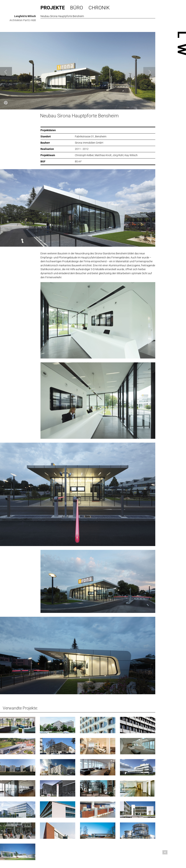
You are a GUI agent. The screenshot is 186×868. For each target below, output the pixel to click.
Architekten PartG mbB (23, 20)
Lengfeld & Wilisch (25, 16)
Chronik (99, 8)
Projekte (53, 8)
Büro (77, 8)
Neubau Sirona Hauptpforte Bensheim (79, 116)
